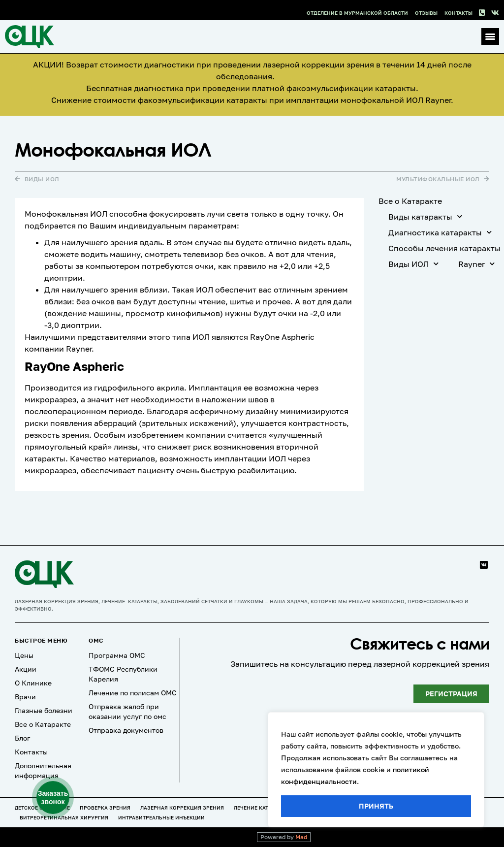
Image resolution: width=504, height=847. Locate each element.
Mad (301, 837)
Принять (376, 806)
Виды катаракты (425, 216)
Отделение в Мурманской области (357, 13)
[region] (376, 770)
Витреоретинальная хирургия (64, 817)
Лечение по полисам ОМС (133, 693)
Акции (26, 669)
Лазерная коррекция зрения (182, 808)
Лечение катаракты (261, 808)
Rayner (476, 264)
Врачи (25, 697)
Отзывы (426, 13)
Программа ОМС (117, 655)
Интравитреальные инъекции (161, 817)
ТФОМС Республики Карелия (123, 674)
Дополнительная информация (43, 770)
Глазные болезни (44, 710)
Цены (24, 655)
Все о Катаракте (410, 201)
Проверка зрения (105, 808)
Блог (22, 738)
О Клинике (33, 683)
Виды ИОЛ (413, 264)
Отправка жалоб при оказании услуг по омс (127, 711)
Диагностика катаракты (440, 232)
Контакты (458, 13)
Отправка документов (126, 730)
